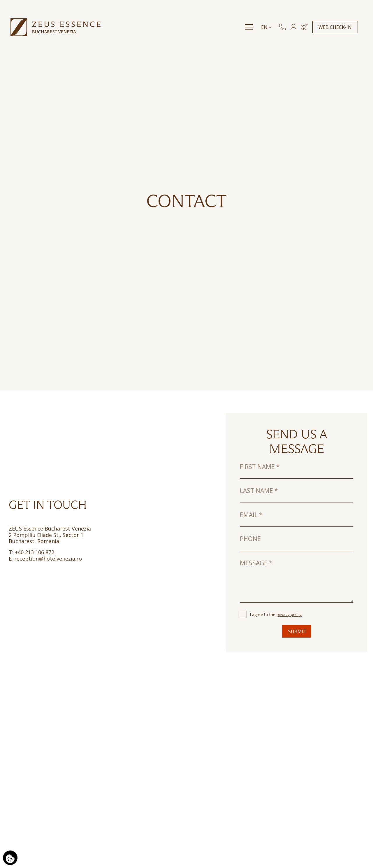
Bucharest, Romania (34, 541)
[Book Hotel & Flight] (306, 31)
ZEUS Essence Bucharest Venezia (50, 528)
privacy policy (289, 614)
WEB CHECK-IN (336, 31)
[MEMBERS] (295, 31)
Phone (250, 539)
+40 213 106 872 (34, 552)
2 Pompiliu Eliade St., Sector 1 (46, 535)
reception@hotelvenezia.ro (47, 559)
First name (260, 467)
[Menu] (250, 31)
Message (256, 563)
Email (251, 515)
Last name (259, 491)
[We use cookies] (10, 858)
